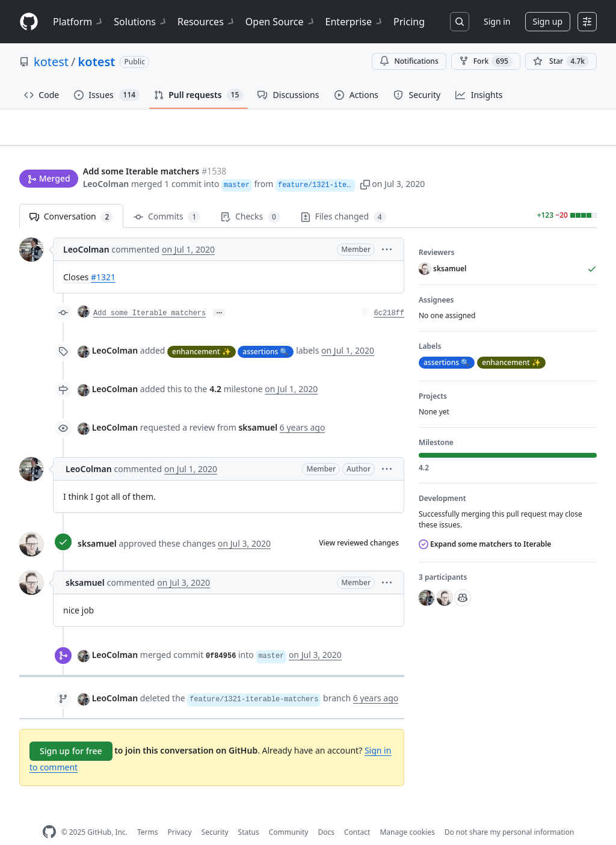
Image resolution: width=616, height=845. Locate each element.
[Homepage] (29, 22)
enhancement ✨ (202, 332)
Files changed (343, 198)
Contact (357, 813)
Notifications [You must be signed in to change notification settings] (409, 61)
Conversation (71, 198)
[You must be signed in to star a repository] (561, 61)
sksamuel (97, 525)
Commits (167, 198)
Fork (486, 61)
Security (215, 813)
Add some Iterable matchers (149, 295)
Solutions (141, 22)
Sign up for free (71, 732)
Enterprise (355, 22)
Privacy (180, 813)
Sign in (497, 21)
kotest (51, 62)
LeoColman (106, 161)
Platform (79, 22)
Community (289, 813)
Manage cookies (407, 813)
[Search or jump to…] (460, 22)
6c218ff (389, 295)
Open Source (281, 22)
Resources (207, 22)
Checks (250, 198)
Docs (326, 813)
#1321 (103, 258)
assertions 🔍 (266, 332)
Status (249, 813)
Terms (148, 813)
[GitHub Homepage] (49, 813)
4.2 (215, 370)
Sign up (548, 21)
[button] (419, 161)
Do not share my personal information (510, 813)
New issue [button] (559, 136)
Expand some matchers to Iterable (485, 525)
